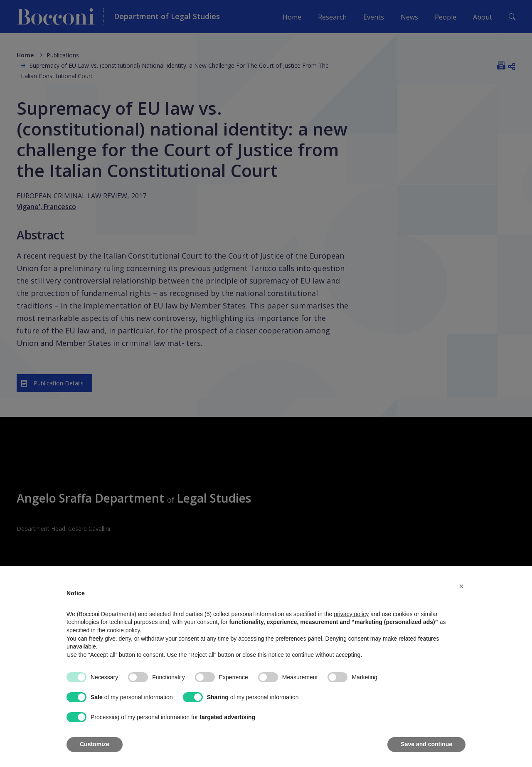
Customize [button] (95, 744)
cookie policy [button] (123, 630)
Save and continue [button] (426, 744)
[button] (461, 586)
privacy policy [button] (351, 614)
